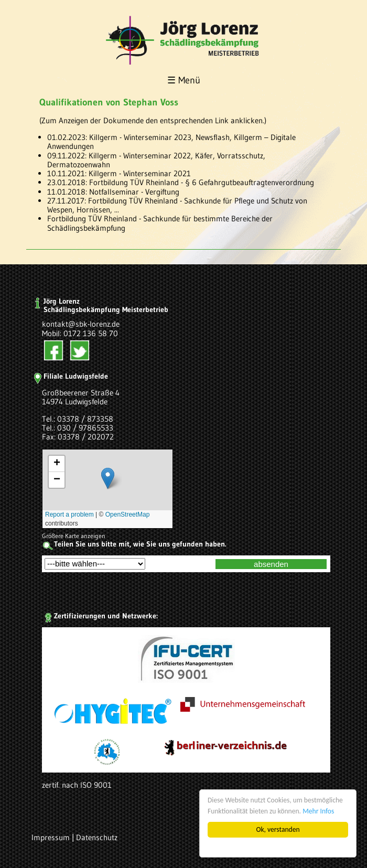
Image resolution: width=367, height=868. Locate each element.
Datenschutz (97, 837)
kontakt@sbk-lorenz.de (81, 324)
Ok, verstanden (278, 829)
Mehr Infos (318, 811)
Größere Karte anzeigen (74, 536)
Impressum (51, 837)
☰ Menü (184, 80)
